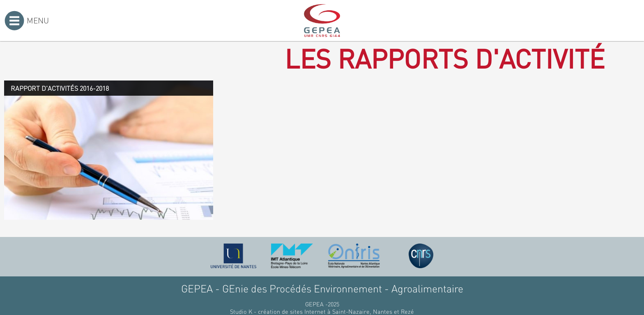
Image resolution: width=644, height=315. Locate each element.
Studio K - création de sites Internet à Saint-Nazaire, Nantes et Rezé (322, 311)
